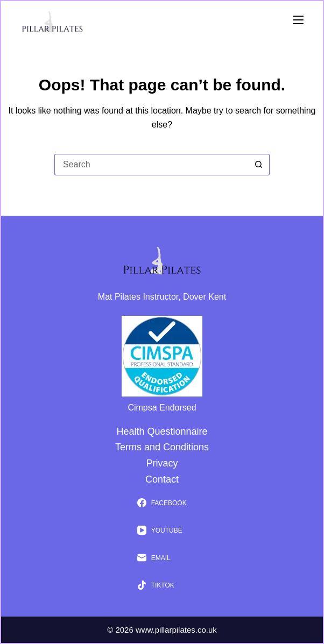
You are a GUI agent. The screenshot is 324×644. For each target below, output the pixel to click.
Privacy (162, 463)
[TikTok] (162, 585)
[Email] (162, 558)
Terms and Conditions (162, 447)
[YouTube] (162, 530)
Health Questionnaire (162, 431)
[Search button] (259, 165)
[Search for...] (151, 165)
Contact (162, 479)
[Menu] (298, 20)
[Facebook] (162, 503)
